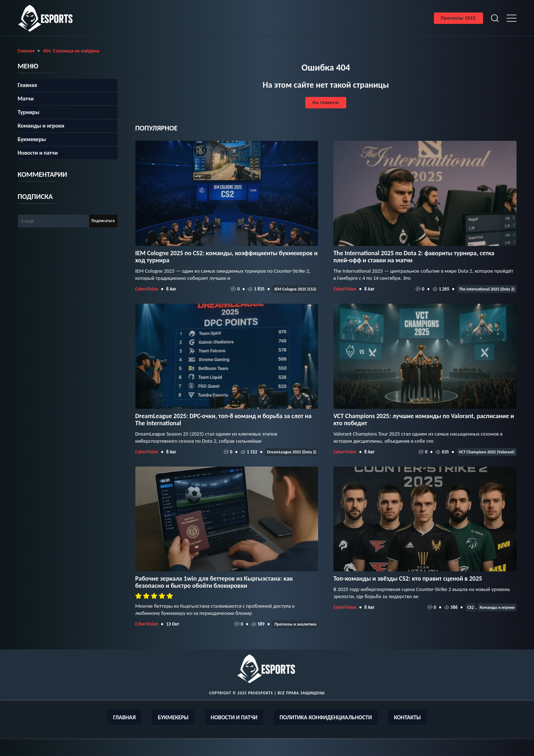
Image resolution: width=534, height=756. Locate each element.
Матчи (26, 99)
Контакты (408, 717)
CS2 (471, 607)
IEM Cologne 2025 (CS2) (295, 289)
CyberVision (147, 289)
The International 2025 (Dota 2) (487, 289)
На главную (326, 102)
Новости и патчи (38, 153)
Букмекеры (32, 139)
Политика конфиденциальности (326, 717)
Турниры (29, 112)
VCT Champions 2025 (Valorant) (487, 452)
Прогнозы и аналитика (295, 624)
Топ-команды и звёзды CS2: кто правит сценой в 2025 (408, 578)
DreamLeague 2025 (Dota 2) (292, 452)
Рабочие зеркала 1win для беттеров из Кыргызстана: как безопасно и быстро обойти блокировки (214, 582)
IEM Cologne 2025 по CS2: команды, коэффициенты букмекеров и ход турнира (227, 257)
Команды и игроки (497, 607)
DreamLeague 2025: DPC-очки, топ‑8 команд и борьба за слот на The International (224, 420)
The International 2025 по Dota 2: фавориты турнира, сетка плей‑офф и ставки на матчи (414, 257)
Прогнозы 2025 (458, 18)
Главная (27, 85)
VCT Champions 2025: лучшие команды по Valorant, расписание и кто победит (424, 420)
